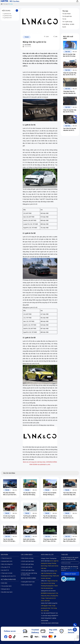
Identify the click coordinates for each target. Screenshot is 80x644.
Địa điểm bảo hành (7, 592)
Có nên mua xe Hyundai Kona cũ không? (68, 517)
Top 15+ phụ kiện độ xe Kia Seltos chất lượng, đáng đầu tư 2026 (50, 517)
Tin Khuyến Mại (67, 16)
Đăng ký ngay (70, 574)
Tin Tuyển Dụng (67, 22)
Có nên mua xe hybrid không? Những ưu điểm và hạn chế (50, 494)
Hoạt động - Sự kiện (68, 24)
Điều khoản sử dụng (27, 558)
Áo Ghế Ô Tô (5, 570)
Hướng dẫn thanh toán (28, 582)
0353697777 (55, 616)
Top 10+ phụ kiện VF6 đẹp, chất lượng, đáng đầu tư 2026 (70, 540)
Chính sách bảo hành (27, 561)
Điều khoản (73, 568)
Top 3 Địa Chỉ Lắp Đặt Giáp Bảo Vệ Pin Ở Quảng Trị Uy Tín (70, 130)
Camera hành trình (7, 561)
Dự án (64, 27)
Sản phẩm (4, 555)
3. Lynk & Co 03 (7, 18)
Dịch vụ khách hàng (28, 578)
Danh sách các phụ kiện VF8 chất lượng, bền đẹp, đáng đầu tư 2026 (29, 540)
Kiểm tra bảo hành (27, 585)
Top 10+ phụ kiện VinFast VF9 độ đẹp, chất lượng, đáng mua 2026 (10, 540)
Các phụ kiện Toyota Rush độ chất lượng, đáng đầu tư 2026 (29, 494)
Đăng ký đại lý (5, 589)
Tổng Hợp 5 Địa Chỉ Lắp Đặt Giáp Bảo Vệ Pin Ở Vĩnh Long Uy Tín (70, 92)
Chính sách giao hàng (27, 570)
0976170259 (55, 623)
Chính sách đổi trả (27, 567)
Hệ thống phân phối (8, 579)
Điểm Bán (4, 583)
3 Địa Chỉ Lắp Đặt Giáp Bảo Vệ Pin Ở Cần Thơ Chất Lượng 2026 (70, 74)
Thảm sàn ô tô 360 (7, 573)
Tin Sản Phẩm (66, 14)
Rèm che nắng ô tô (7, 564)
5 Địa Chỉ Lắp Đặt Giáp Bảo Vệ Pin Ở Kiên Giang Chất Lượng (70, 111)
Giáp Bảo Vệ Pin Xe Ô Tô (8, 576)
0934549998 (45, 621)
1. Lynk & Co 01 (7, 14)
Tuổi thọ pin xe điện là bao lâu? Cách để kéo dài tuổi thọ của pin (30, 517)
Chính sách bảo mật (72, 570)
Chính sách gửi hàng (27, 564)
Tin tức (5, 4)
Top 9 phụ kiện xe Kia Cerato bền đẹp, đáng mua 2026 (70, 494)
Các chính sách (27, 555)
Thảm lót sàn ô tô (6, 558)
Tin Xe (11, 4)
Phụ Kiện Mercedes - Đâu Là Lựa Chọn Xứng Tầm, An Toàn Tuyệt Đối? (10, 494)
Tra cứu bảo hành (6, 586)
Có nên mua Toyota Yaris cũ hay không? (9, 517)
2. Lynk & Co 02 (7, 16)
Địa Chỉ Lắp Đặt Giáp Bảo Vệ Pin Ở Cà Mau (69, 55)
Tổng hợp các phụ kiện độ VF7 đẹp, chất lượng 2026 (50, 540)
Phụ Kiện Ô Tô (5, 567)
